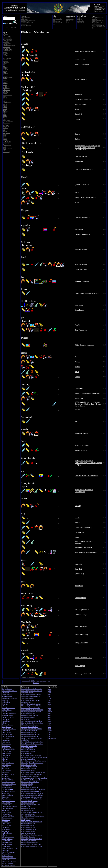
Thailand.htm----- (7, 803)
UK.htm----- (5, 772)
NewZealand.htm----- (8, 865)
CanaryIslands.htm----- (9, 795)
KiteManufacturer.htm (28, 750)
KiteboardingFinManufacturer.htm (32, 822)
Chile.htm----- (6, 846)
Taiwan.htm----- (7, 776)
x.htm (50, 733)
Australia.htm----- (7, 778)
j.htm (49, 706)
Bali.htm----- (6, 723)
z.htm (50, 736)
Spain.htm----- (6, 767)
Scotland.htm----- (7, 702)
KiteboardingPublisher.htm (29, 843)
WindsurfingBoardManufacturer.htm (32, 763)
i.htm (49, 704)
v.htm (50, 729)
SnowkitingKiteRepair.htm (29, 801)
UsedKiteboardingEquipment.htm (31, 780)
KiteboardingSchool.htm (29, 733)
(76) (24, 19)
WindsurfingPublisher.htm (29, 767)
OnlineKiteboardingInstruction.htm (32, 744)
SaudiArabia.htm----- (8, 833)
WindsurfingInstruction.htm (30, 725)
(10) (80, 22)
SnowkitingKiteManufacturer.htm (31, 721)
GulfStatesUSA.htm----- (9, 780)
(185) (27, 23)
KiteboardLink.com (99, 8)
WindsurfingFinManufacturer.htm (31, 839)
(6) (57, 22)
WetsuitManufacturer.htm (29, 731)
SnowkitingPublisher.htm (29, 841)
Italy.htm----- (6, 835)
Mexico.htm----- (7, 738)
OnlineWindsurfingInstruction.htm (32, 738)
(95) (95, 19)
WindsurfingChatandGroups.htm (31, 755)
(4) (68, 23)
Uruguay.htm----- (7, 689)
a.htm (50, 689)
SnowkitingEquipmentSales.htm (31, 712)
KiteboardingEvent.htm (28, 833)
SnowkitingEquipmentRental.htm (31, 774)
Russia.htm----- (6, 822)
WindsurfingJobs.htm (28, 818)
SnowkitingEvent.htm (28, 825)
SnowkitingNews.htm (28, 698)
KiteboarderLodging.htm (29, 808)
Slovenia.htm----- (7, 755)
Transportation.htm (27, 693)
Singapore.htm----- (7, 808)
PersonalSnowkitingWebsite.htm (31, 844)
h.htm (50, 702)
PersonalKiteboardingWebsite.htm (32, 799)
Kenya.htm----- (6, 765)
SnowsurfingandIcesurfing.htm (31, 805)
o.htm (50, 715)
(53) (96, 24)
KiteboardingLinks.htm (28, 770)
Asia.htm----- (6, 706)
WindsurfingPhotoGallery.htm (30, 700)
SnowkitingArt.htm (27, 784)
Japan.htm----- (6, 746)
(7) (54, 18)
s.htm (49, 723)
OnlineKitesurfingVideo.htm (30, 776)
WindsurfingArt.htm (27, 748)
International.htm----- (8, 782)
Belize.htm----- (6, 759)
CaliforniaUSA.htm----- (9, 714)
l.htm (49, 710)
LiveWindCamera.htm (28, 759)
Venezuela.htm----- (7, 854)
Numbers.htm (52, 738)
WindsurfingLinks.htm (28, 831)
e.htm (50, 696)
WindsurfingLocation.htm (29, 746)
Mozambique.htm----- (8, 708)
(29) (79, 20)
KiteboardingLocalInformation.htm (32, 723)
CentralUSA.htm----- (8, 717)
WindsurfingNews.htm (28, 714)
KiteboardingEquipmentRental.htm (32, 795)
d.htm (50, 695)
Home (96, 11)
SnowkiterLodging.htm (28, 814)
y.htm (50, 734)
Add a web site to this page (28, 677)
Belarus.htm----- (7, 810)
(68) (28, 20)
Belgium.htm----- (7, 844)
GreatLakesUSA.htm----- (9, 691)
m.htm (50, 712)
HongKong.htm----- (8, 748)
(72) (70, 19)
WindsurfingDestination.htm (30, 788)
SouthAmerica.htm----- (9, 729)
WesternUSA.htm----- (8, 791)
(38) (68, 18)
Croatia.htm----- (7, 751)
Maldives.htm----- (7, 742)
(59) (98, 18)
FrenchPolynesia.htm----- (9, 852)
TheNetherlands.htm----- (9, 807)
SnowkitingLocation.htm (29, 751)
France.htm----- (6, 850)
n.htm (50, 714)
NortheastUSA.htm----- (9, 784)
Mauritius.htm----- (7, 740)
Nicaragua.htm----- (7, 725)
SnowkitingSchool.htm (28, 824)
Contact (101, 11)
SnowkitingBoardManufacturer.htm (32, 742)
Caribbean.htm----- (7, 856)
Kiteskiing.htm (26, 719)
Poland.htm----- (6, 753)
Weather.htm (25, 740)
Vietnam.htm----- (7, 814)
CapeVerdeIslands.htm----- (10, 750)
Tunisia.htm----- (7, 733)
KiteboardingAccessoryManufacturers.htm (34, 757)
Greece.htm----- (6, 831)
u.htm (50, 727)
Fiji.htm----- (5, 827)
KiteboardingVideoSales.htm (30, 782)
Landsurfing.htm (26, 807)
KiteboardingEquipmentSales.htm (31, 706)
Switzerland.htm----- (8, 786)
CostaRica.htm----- (7, 812)
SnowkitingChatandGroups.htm (31, 696)
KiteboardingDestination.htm (30, 736)
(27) (26, 25)
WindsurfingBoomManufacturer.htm (32, 710)
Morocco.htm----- (7, 734)
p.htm (50, 717)
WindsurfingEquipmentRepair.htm (32, 846)
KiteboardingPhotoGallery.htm (30, 734)
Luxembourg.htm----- (8, 801)
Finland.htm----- (7, 824)
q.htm (50, 719)
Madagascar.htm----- (8, 763)
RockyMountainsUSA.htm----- (11, 848)
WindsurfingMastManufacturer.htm (32, 793)
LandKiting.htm (26, 702)
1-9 (16, 29)
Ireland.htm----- (6, 719)
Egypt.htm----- (6, 770)
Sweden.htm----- (7, 695)
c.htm (50, 693)
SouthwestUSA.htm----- (9, 816)
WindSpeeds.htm (26, 753)
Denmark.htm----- (7, 863)
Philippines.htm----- (8, 837)
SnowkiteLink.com (99, 9)
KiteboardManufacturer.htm (30, 715)
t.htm (49, 725)
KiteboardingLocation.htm (29, 769)
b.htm (50, 691)
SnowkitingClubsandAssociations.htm (33, 816)
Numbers (36, 683)
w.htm (50, 731)
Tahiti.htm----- (6, 704)
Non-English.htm (26, 786)
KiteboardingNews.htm (28, 717)
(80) (98, 20)
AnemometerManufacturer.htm (31, 708)
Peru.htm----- (6, 712)
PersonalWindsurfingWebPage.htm (32, 812)
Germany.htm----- (7, 839)
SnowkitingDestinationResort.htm (31, 689)
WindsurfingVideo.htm (28, 827)
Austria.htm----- (7, 825)
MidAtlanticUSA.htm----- (9, 698)
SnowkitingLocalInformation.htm (31, 729)
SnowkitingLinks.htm (28, 803)
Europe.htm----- (6, 693)
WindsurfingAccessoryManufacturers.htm (34, 778)
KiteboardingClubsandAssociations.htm (33, 789)
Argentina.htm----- (7, 715)
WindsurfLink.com (99, 7)
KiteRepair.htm (26, 820)
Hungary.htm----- (7, 696)
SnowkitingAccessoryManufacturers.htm (34, 761)
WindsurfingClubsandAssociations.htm (33, 772)
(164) (25, 22)
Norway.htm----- (7, 793)
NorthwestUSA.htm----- (9, 774)
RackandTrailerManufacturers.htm (32, 835)
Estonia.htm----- (7, 710)
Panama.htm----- (7, 860)
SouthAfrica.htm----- (8, 843)
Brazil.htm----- (6, 744)
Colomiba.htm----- (7, 841)
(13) (98, 25)
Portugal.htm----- (7, 721)
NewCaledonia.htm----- (9, 858)
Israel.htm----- (6, 757)
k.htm (50, 708)
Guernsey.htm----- (7, 805)
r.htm (49, 721)
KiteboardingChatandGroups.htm (31, 791)
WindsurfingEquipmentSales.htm (31, 695)
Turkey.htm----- (6, 727)
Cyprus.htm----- (6, 799)
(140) (97, 23)
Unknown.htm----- (7, 829)
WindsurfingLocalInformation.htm (32, 797)
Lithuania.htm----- (7, 789)
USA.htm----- (6, 820)
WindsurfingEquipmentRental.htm (32, 691)
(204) (80, 21)
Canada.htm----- (7, 797)
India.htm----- (6, 761)
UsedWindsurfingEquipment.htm (31, 704)
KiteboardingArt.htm (28, 810)
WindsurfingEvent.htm (28, 837)
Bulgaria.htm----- (7, 788)
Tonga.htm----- (6, 700)
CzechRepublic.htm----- (9, 736)
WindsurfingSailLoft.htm (29, 829)
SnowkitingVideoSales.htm (29, 727)
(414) (24, 24)
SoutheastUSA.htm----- (9, 862)
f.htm (49, 698)
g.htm (50, 700)
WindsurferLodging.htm (29, 765)
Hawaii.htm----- (6, 769)
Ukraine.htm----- (7, 818)
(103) (25, 18)
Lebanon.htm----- (7, 731)
